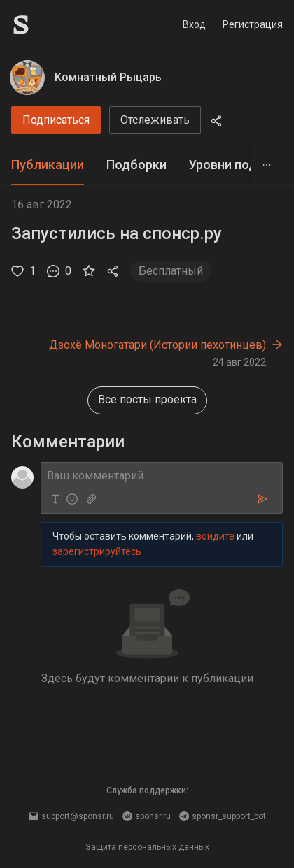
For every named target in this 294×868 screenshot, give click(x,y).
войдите (215, 536)
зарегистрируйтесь (97, 551)
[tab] (48, 165)
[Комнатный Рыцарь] (27, 78)
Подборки (136, 165)
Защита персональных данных (147, 847)
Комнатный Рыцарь (108, 77)
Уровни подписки (240, 165)
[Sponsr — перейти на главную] (52, 25)
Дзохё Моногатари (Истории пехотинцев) (157, 345)
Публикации (48, 165)
